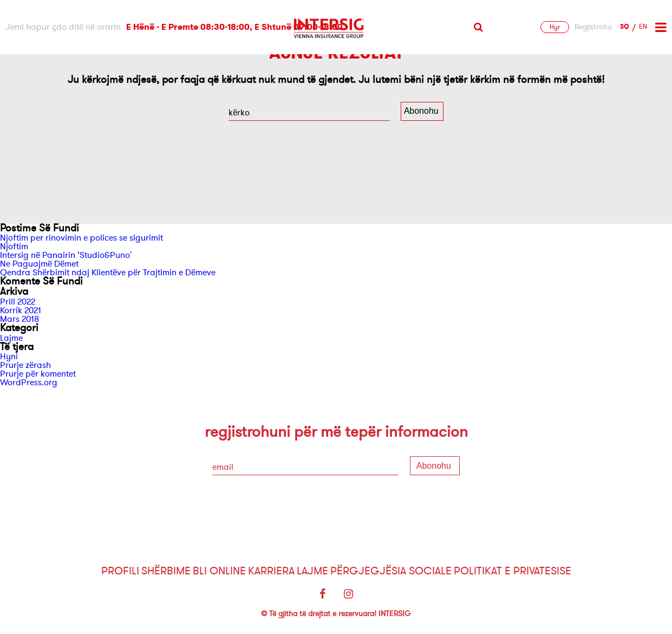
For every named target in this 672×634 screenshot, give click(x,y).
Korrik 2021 (21, 310)
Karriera (271, 571)
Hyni (9, 357)
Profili (120, 571)
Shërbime (166, 571)
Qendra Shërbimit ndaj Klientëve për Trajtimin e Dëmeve (108, 273)
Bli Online (219, 571)
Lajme (11, 338)
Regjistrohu (593, 27)
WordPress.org (29, 383)
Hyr (555, 27)
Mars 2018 (19, 319)
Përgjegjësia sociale (391, 571)
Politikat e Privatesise (513, 571)
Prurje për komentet (38, 374)
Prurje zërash (25, 365)
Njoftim (14, 247)
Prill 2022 (18, 302)
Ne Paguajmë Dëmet (39, 264)
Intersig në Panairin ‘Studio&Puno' (66, 255)
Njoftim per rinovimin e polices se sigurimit (81, 238)
